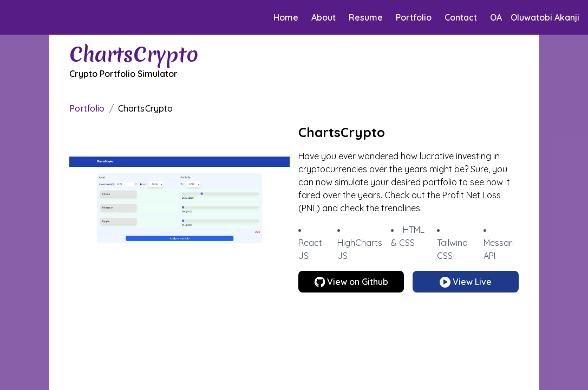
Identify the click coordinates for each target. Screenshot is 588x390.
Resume (366, 17)
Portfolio (414, 17)
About (324, 17)
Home (286, 17)
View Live (466, 282)
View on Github (351, 282)
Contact (461, 17)
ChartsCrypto (146, 108)
